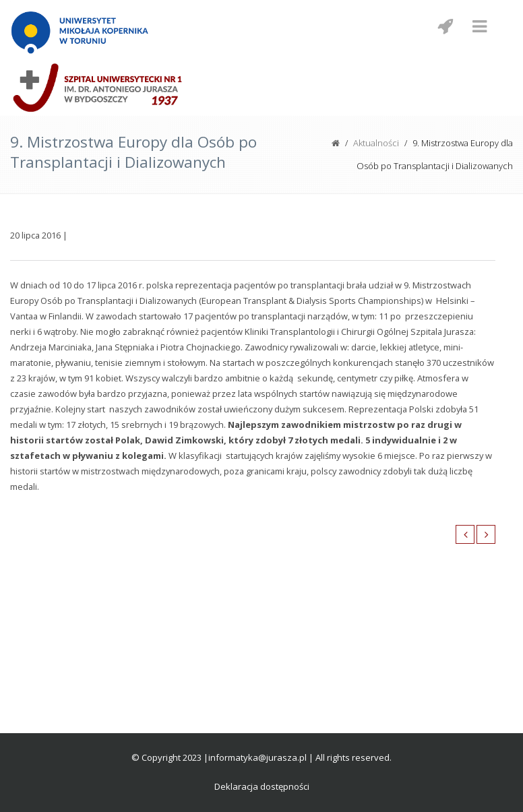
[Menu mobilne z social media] (445, 26)
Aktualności (376, 143)
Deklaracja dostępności (262, 786)
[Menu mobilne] (479, 26)
